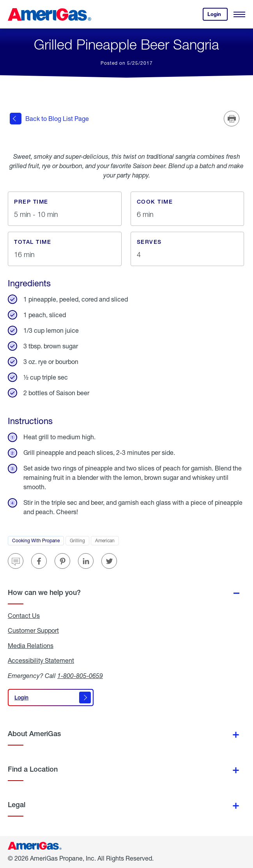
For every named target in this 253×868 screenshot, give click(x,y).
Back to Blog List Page (49, 119)
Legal (17, 805)
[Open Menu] (239, 14)
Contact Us (24, 616)
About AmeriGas (34, 734)
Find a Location (33, 769)
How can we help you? (44, 592)
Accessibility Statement (41, 660)
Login (218, 16)
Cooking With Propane (38, 541)
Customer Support (33, 630)
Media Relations (31, 646)
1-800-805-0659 (80, 675)
